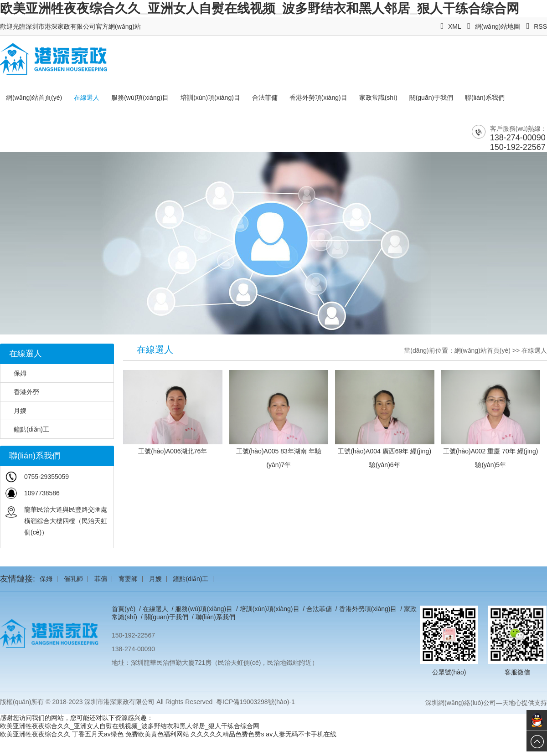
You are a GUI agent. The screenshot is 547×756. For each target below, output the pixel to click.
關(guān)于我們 (431, 98)
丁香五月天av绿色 (98, 734)
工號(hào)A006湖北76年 (173, 451)
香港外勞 (22, 392)
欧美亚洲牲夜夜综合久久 (35, 734)
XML (451, 26)
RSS (537, 26)
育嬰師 (128, 579)
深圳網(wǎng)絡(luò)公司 (461, 703)
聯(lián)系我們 (485, 98)
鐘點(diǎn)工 (27, 429)
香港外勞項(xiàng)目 (318, 98)
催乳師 (73, 579)
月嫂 (16, 411)
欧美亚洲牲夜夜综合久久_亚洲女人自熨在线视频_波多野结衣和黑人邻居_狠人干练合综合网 (260, 8)
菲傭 (101, 579)
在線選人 (87, 98)
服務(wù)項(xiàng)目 (140, 98)
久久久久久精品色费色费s (227, 734)
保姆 (16, 373)
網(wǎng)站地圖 (494, 26)
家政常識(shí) (378, 98)
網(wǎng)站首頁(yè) (34, 98)
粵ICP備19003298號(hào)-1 (255, 702)
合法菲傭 (265, 98)
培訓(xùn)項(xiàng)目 (210, 98)
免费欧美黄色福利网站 (157, 734)
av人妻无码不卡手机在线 (301, 734)
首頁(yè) (124, 609)
